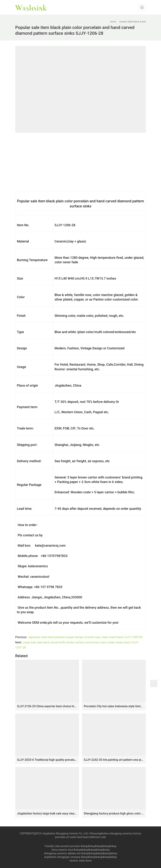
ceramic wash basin (80, 861)
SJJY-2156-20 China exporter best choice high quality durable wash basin (47, 706)
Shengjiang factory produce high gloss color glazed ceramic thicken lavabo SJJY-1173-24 (114, 813)
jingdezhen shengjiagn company (62, 857)
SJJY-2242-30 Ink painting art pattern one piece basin (114, 760)
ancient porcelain (71, 846)
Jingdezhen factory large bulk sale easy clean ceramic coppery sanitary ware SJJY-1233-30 (47, 813)
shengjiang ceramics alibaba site (62, 853)
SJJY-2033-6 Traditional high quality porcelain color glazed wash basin (47, 760)
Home (113, 22)
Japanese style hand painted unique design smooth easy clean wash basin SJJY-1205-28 (85, 637)
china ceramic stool (62, 850)
